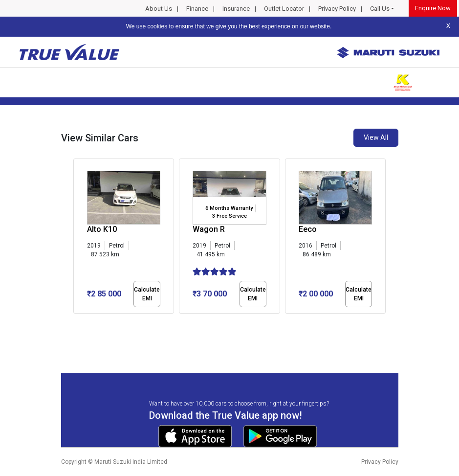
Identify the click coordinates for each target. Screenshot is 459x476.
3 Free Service (229, 216)
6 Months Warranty (229, 208)
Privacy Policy (337, 9)
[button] (76, 322)
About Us (159, 9)
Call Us (380, 9)
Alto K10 (102, 229)
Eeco (308, 229)
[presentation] (78, 238)
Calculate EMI (147, 294)
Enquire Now (433, 8)
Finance (197, 9)
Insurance (236, 9)
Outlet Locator (284, 9)
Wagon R (209, 229)
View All (376, 137)
